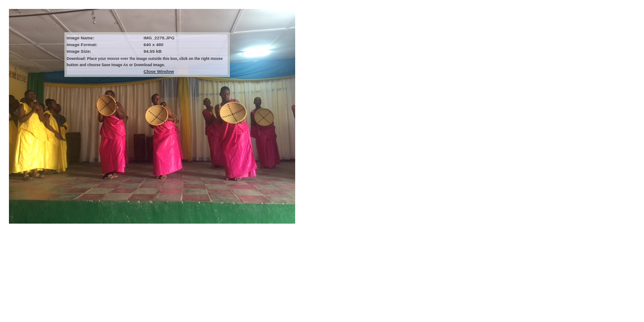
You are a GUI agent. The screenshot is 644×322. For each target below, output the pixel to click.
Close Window (159, 71)
